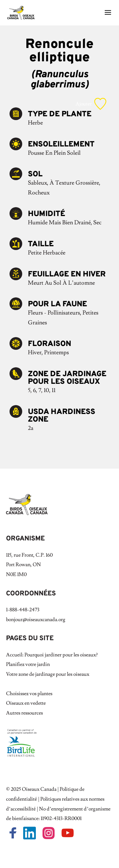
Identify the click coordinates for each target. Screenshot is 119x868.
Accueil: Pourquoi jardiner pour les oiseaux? (52, 655)
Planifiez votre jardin (28, 664)
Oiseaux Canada (39, 789)
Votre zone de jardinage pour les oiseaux (48, 674)
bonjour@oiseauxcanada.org (36, 620)
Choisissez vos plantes (29, 694)
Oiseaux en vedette (26, 703)
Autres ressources (24, 713)
